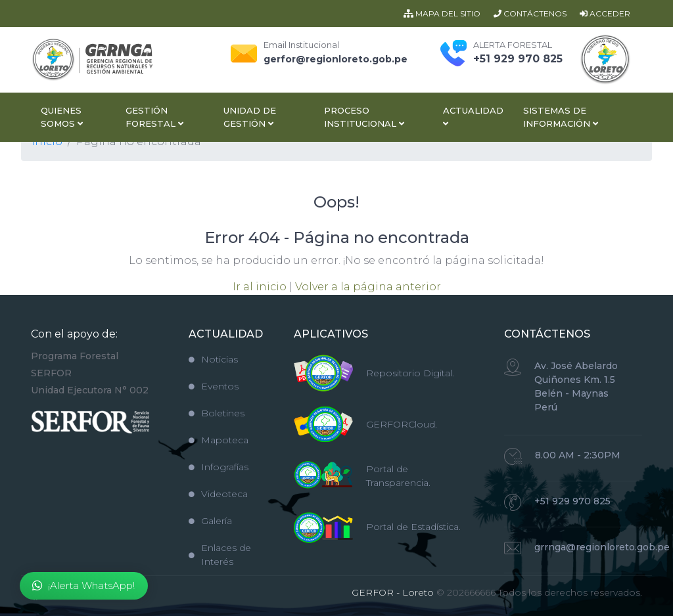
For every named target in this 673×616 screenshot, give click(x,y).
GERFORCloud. (402, 424)
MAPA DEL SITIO (442, 13)
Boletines (217, 413)
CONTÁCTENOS (530, 13)
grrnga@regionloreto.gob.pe (602, 547)
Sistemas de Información (561, 117)
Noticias (213, 359)
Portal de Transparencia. (398, 476)
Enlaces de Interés (220, 555)
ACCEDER (605, 13)
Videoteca (218, 494)
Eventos (214, 386)
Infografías (219, 467)
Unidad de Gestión (250, 117)
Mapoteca (219, 440)
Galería (210, 521)
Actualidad (473, 117)
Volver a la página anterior (368, 287)
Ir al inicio (260, 287)
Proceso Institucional (364, 117)
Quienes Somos (62, 117)
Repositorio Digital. (410, 373)
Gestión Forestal (154, 117)
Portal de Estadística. (413, 527)
